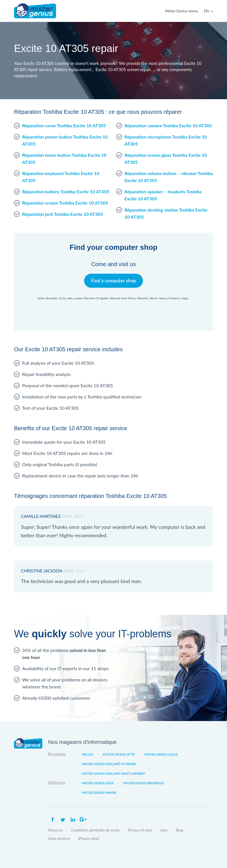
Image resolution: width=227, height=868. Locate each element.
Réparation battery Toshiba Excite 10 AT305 (66, 191)
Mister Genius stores (181, 11)
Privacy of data (140, 830)
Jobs (164, 830)
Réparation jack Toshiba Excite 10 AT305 (62, 214)
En (206, 11)
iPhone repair (89, 838)
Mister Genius (35, 11)
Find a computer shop (114, 281)
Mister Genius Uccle (161, 754)
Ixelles (87, 754)
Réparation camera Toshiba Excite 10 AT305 (168, 125)
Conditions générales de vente (95, 830)
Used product (59, 838)
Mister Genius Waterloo (144, 783)
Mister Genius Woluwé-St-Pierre (109, 764)
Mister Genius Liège (98, 783)
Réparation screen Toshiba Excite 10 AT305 (65, 203)
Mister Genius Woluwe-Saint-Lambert (113, 773)
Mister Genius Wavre (99, 793)
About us (55, 830)
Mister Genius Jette (119, 754)
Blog (179, 830)
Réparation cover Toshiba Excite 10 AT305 (64, 125)
